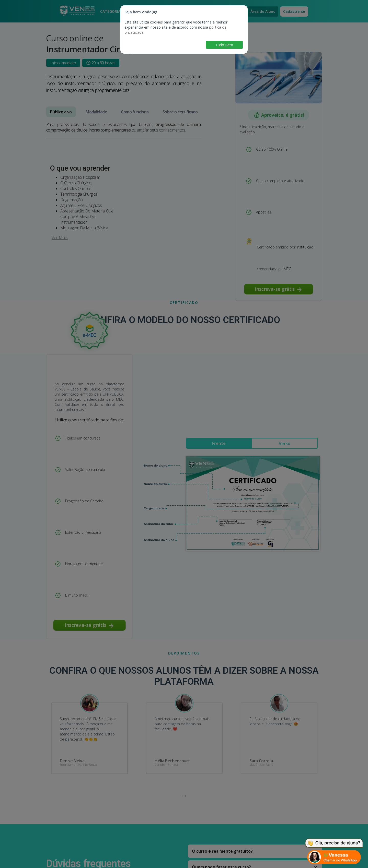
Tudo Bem (224, 45)
